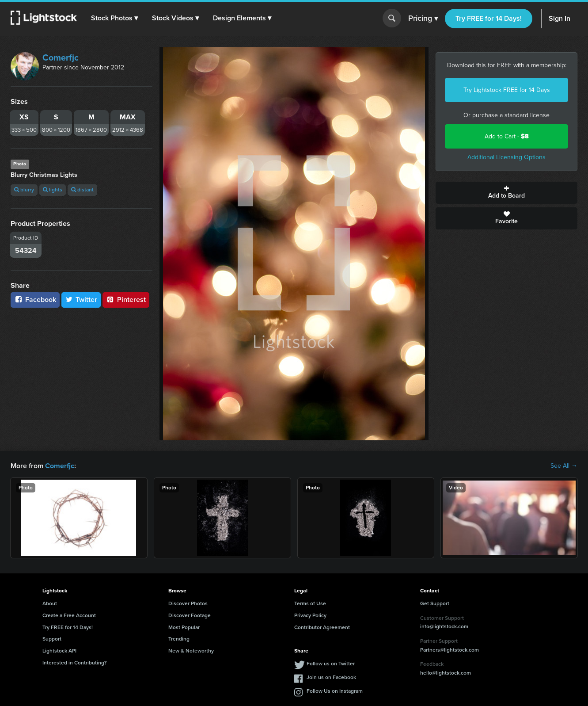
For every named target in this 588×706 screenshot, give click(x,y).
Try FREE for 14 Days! (489, 18)
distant (82, 190)
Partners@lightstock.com (450, 649)
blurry (24, 190)
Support (52, 639)
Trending (179, 639)
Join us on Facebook (331, 677)
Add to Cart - (507, 136)
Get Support (435, 603)
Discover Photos (188, 603)
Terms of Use (310, 603)
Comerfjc (61, 57)
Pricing (423, 19)
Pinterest (126, 300)
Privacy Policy (310, 615)
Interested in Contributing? (75, 663)
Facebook (35, 300)
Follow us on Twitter (331, 664)
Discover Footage (190, 615)
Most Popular (184, 627)
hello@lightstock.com (446, 673)
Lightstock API (59, 651)
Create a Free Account (69, 615)
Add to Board (506, 193)
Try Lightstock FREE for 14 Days (507, 90)
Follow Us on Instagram (335, 691)
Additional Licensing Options (506, 157)
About (50, 603)
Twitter (81, 300)
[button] (114, 18)
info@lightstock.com (444, 626)
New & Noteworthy (191, 651)
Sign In (560, 18)
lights (53, 190)
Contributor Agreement (322, 627)
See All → (564, 466)
